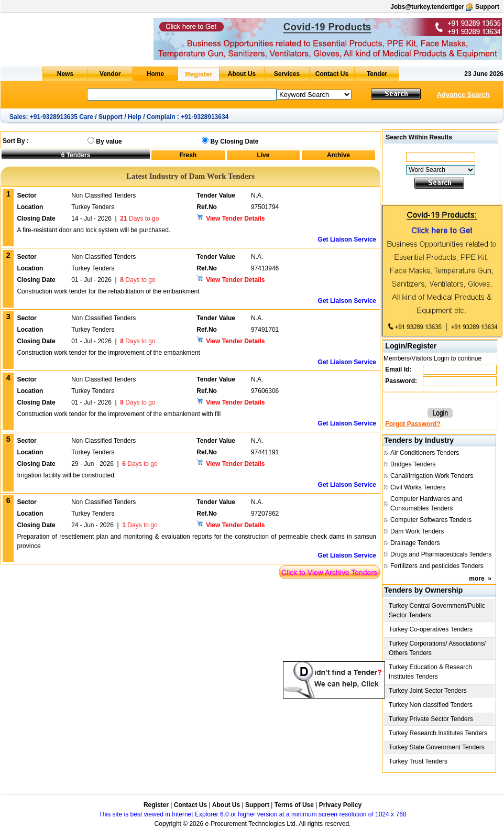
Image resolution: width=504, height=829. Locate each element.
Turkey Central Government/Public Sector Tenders (437, 610)
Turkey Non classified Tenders (431, 705)
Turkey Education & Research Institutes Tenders (430, 672)
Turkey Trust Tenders (418, 761)
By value (109, 141)
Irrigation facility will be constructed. (66, 475)
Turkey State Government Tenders (437, 747)
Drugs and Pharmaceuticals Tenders (441, 554)
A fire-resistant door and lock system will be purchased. (94, 230)
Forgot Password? (413, 424)
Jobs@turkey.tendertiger (427, 7)
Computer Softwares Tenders (431, 520)
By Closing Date (234, 141)
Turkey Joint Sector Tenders (428, 691)
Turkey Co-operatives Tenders (431, 629)
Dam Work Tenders (417, 531)
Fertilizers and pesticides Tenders (437, 566)
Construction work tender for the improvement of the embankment (108, 353)
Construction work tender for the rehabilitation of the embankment (108, 291)
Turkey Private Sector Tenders (431, 719)
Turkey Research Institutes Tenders (438, 733)
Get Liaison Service (347, 239)
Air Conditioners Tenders (425, 453)
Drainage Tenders (415, 543)
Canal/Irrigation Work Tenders (432, 476)
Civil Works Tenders (418, 487)
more (476, 579)
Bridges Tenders (413, 464)
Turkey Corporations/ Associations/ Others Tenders (437, 648)
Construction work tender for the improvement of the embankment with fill (119, 414)
